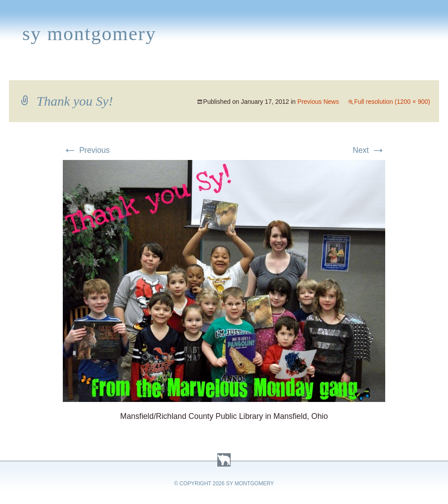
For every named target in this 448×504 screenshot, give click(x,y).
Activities (229, 70)
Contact (407, 70)
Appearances (103, 70)
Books (51, 70)
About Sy (279, 70)
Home (16, 70)
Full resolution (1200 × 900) (392, 102)
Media (186, 70)
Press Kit (359, 70)
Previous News (318, 102)
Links (319, 70)
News (153, 70)
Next (369, 150)
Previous (86, 150)
